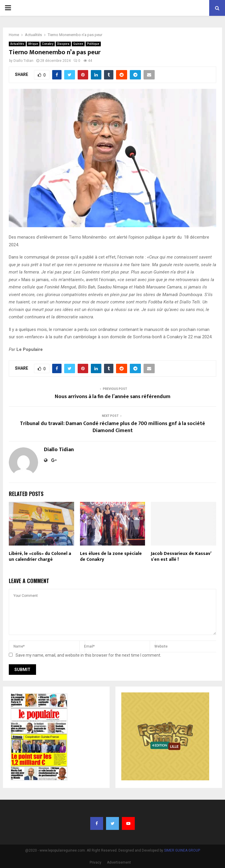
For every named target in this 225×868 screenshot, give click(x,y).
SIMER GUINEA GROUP (182, 850)
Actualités (17, 44)
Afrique (33, 44)
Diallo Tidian (23, 61)
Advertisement (119, 862)
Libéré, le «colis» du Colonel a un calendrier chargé (40, 557)
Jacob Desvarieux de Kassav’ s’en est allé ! (181, 557)
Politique (93, 44)
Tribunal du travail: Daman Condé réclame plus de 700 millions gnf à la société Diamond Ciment (112, 427)
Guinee (78, 44)
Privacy (96, 862)
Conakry (48, 44)
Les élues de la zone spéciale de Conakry (111, 557)
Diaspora (63, 44)
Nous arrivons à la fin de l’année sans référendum (113, 397)
